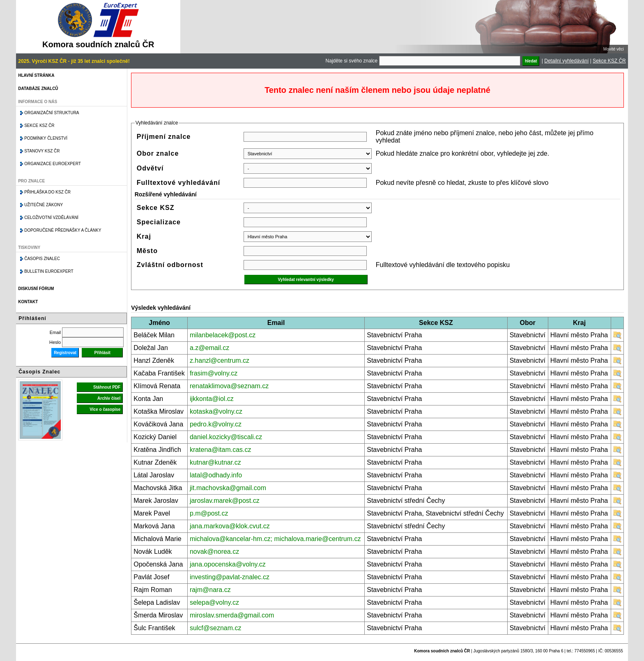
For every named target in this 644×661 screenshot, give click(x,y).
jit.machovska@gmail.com (228, 488)
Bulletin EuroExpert (49, 271)
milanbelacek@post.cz (223, 335)
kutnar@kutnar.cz (215, 462)
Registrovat (65, 353)
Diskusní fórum (36, 289)
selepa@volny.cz (214, 602)
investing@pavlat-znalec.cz (230, 577)
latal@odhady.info (216, 475)
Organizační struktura (52, 113)
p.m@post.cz (209, 513)
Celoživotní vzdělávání (51, 218)
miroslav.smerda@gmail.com (232, 615)
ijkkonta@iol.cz (212, 399)
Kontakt (28, 302)
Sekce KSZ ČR (609, 61)
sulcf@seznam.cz (216, 628)
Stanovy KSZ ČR (42, 151)
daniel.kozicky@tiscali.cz (226, 437)
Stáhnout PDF (107, 387)
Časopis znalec (42, 259)
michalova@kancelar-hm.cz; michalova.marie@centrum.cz (275, 539)
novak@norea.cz (214, 552)
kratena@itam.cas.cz (221, 450)
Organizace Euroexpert (53, 164)
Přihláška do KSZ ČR (47, 192)
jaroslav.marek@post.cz (225, 501)
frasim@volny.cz (214, 373)
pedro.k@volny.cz (216, 424)
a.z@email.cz (209, 348)
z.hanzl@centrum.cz (220, 360)
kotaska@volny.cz (216, 411)
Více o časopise (105, 409)
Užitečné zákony (44, 205)
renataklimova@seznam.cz (229, 386)
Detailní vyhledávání (566, 61)
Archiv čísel (109, 398)
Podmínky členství (46, 138)
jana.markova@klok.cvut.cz (230, 526)
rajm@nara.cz (210, 590)
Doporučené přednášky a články (63, 230)
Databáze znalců (38, 89)
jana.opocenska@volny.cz (228, 564)
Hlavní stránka (36, 75)
